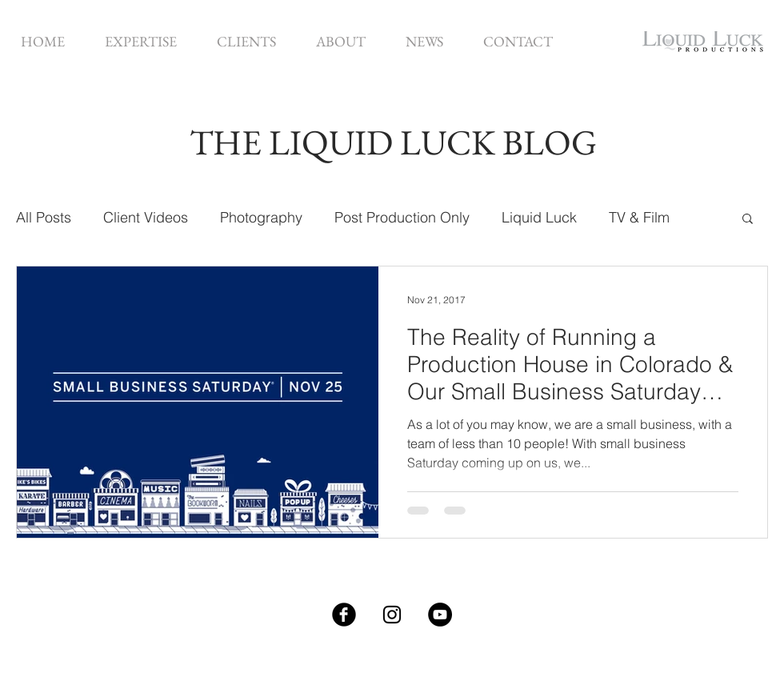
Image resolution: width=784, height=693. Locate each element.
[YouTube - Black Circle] (440, 615)
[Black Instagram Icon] (392, 615)
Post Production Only (402, 218)
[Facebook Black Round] (344, 615)
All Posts (44, 218)
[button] (141, 41)
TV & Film (639, 218)
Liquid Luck (539, 218)
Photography (261, 218)
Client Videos (146, 218)
